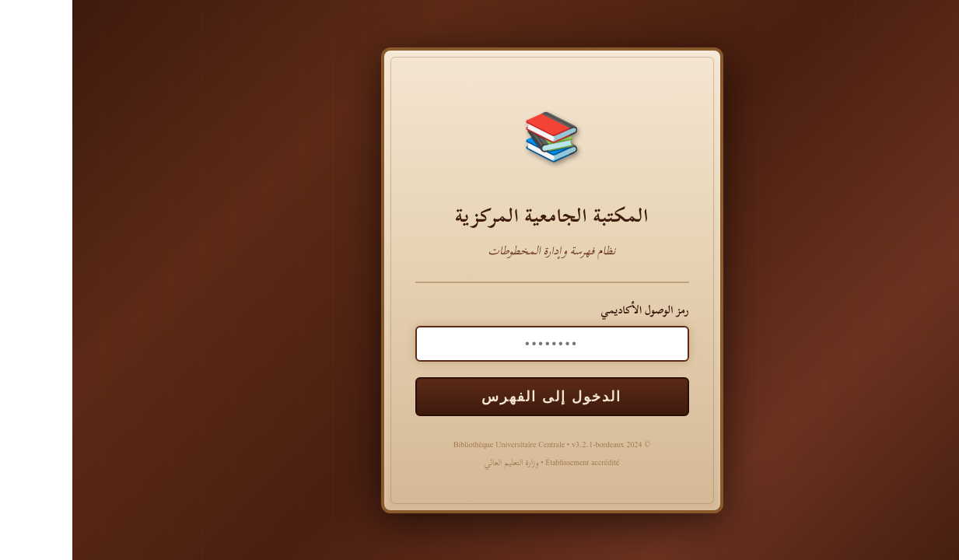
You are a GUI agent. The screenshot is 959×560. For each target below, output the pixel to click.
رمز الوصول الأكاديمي (572, 310)
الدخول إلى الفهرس (479, 397)
